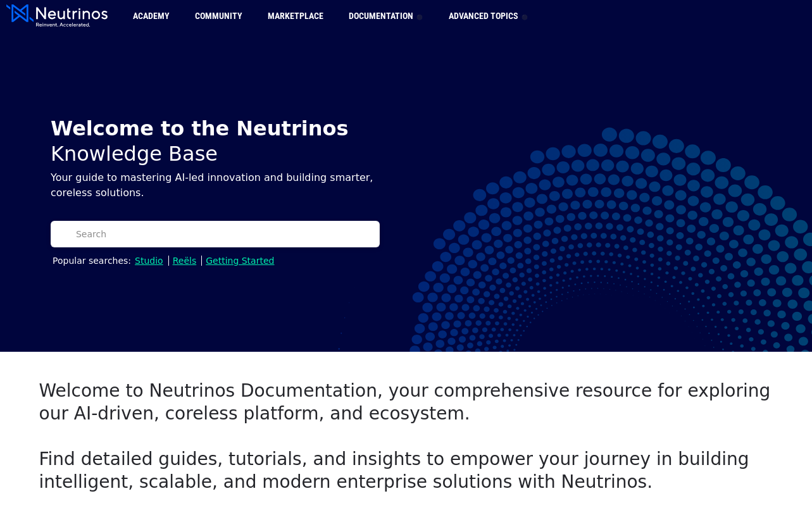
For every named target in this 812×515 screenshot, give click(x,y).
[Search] (224, 234)
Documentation (385, 16)
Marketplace (296, 16)
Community (219, 16)
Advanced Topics (487, 16)
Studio (149, 261)
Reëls (185, 261)
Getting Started (240, 261)
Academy (151, 16)
